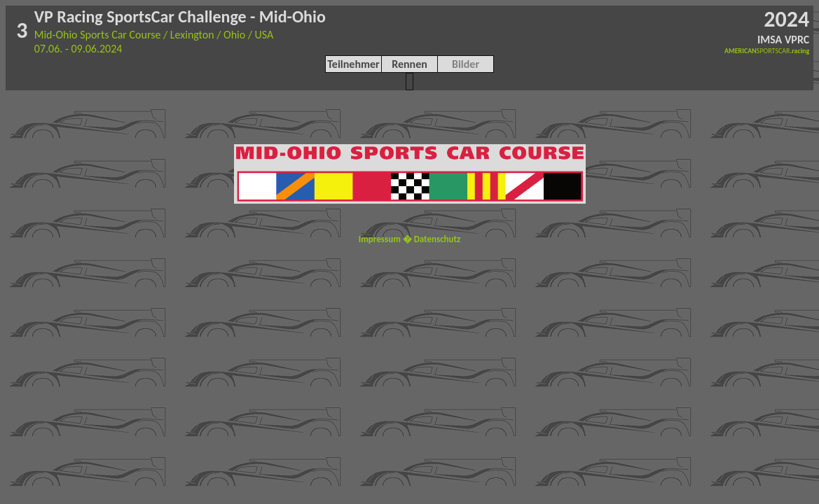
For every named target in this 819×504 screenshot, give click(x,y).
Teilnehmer (353, 64)
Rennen (409, 64)
